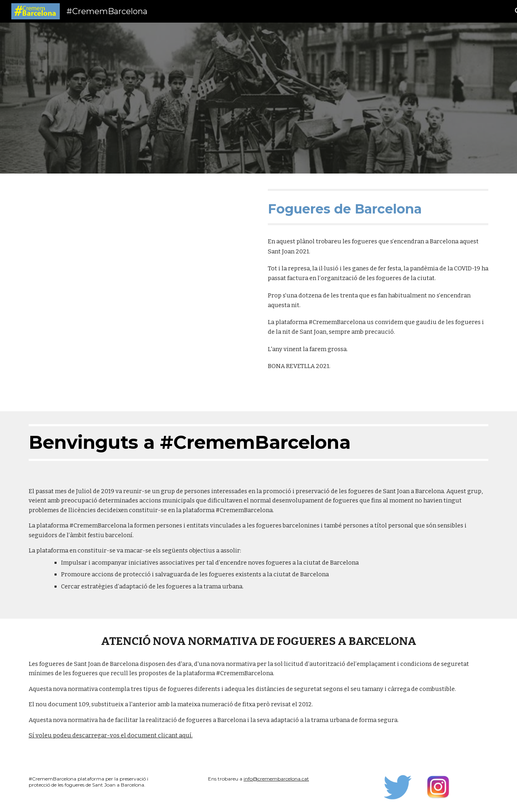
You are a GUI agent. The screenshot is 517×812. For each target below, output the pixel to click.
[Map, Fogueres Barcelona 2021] (139, 292)
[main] (378, 207)
